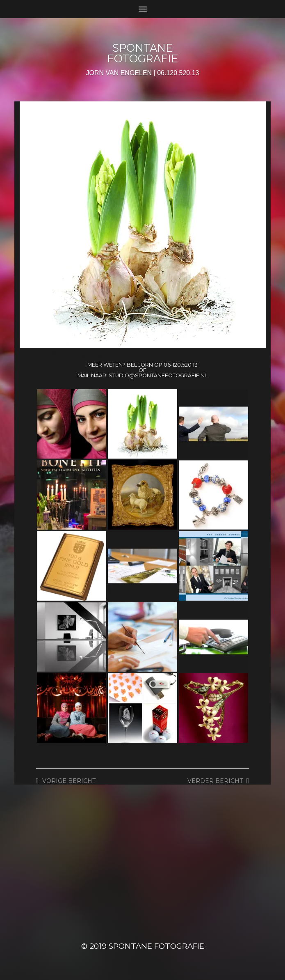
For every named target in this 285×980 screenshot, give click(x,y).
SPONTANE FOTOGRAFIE (142, 53)
